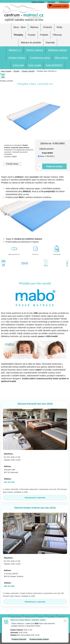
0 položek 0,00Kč (58, 5)
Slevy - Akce (20, 27)
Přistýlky (16, 71)
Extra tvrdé (18, 65)
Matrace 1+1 (15, 50)
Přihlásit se (64, 2)
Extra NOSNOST (54, 65)
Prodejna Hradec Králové (39, 639)
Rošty (59, 27)
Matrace (34, 27)
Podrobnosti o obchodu (35, 498)
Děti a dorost (61, 58)
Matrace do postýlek (31, 43)
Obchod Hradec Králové (35, 508)
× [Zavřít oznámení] (65, 621)
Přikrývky (57, 35)
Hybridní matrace (17, 58)
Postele (32, 35)
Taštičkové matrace (57, 50)
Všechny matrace (35, 50)
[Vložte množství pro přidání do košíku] (40, 166)
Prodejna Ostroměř (19, 639)
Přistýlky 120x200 (28, 71)
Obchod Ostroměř (35, 404)
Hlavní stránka (38, 2)
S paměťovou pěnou (40, 58)
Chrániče (47, 27)
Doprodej (50, 43)
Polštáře (44, 35)
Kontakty (52, 2)
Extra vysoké (35, 65)
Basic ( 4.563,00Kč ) (47, 156)
